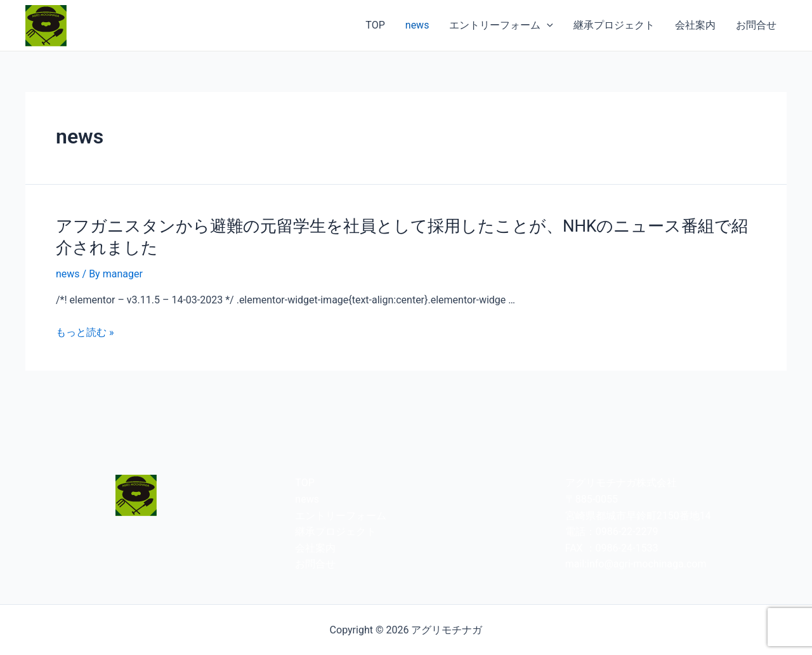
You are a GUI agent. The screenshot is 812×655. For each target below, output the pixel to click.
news (417, 25)
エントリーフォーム (501, 25)
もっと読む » (85, 332)
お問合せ (756, 25)
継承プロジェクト (614, 25)
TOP (375, 25)
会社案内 (695, 25)
